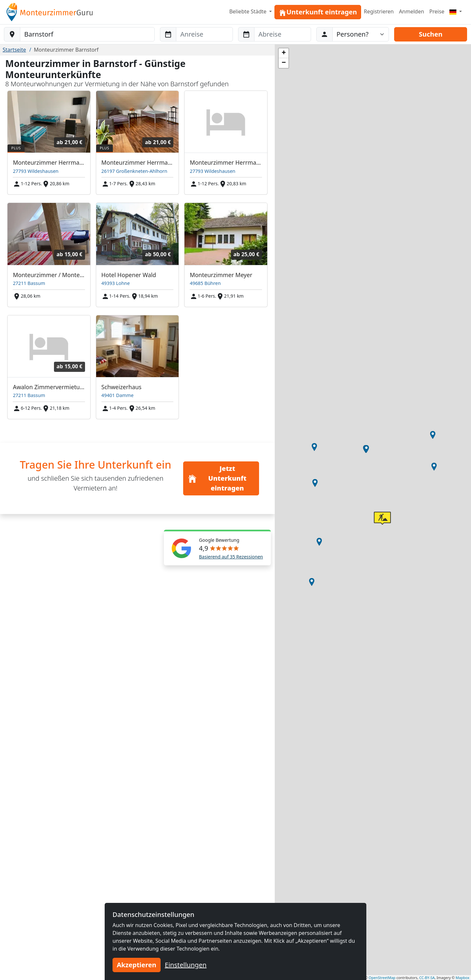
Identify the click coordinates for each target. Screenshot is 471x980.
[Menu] (456, 11)
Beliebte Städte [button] (249, 11)
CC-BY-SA (427, 978)
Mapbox (462, 978)
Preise (437, 11)
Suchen (430, 34)
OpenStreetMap (382, 978)
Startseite (14, 50)
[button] (314, 447)
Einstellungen (186, 965)
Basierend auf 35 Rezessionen (231, 557)
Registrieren (379, 11)
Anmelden (412, 11)
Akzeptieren (137, 965)
